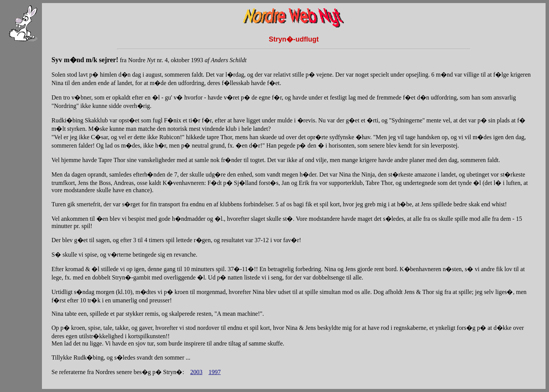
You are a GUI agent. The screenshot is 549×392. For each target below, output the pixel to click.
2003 (196, 372)
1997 (215, 372)
